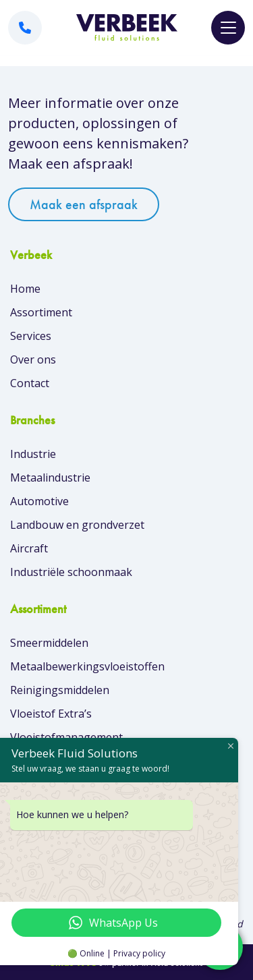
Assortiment (41, 312)
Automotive (39, 501)
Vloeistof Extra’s (51, 714)
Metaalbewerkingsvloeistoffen (87, 666)
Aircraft (29, 548)
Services (31, 336)
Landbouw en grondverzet (77, 525)
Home (25, 289)
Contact (30, 383)
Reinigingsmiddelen (60, 690)
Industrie (33, 454)
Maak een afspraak (84, 204)
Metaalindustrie (50, 478)
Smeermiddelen (49, 643)
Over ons (33, 359)
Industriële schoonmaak (71, 572)
